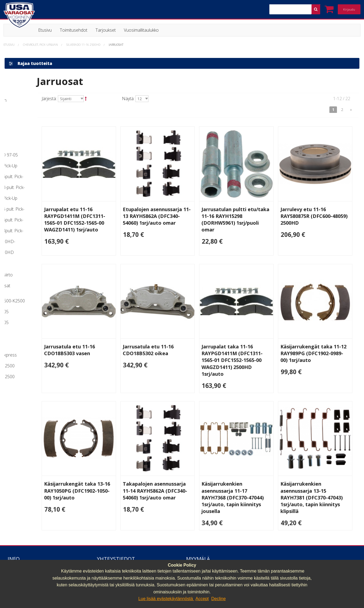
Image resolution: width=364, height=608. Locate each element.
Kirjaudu (349, 9)
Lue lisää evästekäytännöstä (166, 599)
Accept (202, 599)
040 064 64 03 (111, 558)
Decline (218, 599)
